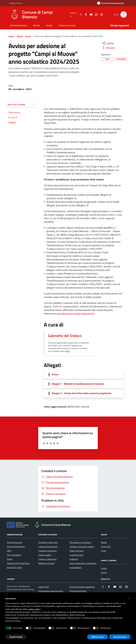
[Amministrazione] (18, 26)
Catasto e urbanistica (47, 559)
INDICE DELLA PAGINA (21, 105)
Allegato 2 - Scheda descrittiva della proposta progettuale (81, 393)
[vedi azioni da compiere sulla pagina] (108, 48)
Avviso (55, 374)
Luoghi (104, 568)
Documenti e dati (14, 567)
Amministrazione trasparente (82, 587)
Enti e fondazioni (14, 555)
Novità (20, 36)
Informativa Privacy (78, 591)
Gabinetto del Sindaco (65, 336)
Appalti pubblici (45, 555)
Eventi (104, 572)
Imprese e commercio (47, 551)
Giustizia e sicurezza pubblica (82, 547)
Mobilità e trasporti (46, 563)
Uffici (9, 551)
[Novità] (36, 26)
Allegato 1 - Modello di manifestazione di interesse (78, 384)
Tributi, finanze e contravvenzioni (77, 553)
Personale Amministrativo (18, 563)
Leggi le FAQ (44, 587)
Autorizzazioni (76, 567)
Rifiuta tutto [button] (97, 637)
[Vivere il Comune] (67, 26)
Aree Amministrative (16, 547)
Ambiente (74, 559)
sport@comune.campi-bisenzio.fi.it (76, 314)
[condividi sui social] (108, 43)
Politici (10, 559)
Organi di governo (15, 542)
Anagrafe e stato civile (48, 542)
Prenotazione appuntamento (51, 591)
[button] (129, 599)
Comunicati (106, 547)
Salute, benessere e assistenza (83, 563)
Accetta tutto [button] (120, 637)
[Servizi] (49, 26)
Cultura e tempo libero (48, 547)
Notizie (104, 542)
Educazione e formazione (80, 542)
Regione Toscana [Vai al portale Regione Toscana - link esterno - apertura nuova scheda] (16, 3)
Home (11, 36)
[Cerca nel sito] (124, 15)
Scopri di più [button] (16, 637)
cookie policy (34, 609)
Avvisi (28, 36)
